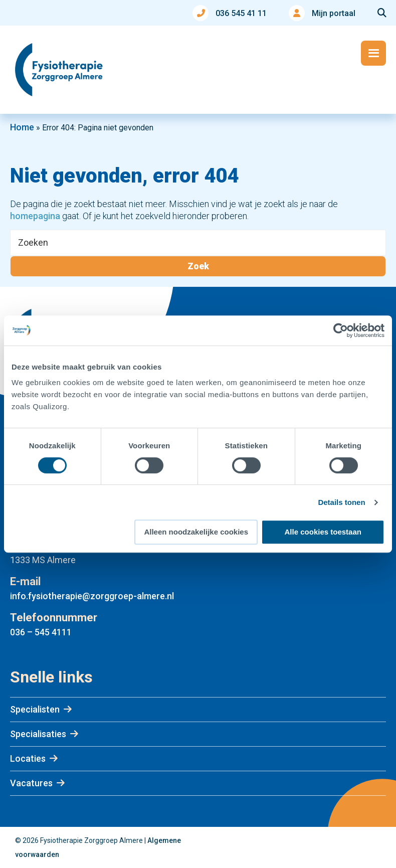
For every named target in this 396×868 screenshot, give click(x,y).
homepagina (35, 216)
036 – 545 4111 (41, 632)
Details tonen (341, 502)
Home (22, 127)
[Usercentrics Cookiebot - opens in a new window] (341, 330)
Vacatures (31, 783)
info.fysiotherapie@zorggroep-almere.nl (92, 596)
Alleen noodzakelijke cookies (196, 532)
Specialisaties (38, 734)
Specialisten (35, 709)
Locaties (28, 758)
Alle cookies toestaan (323, 532)
